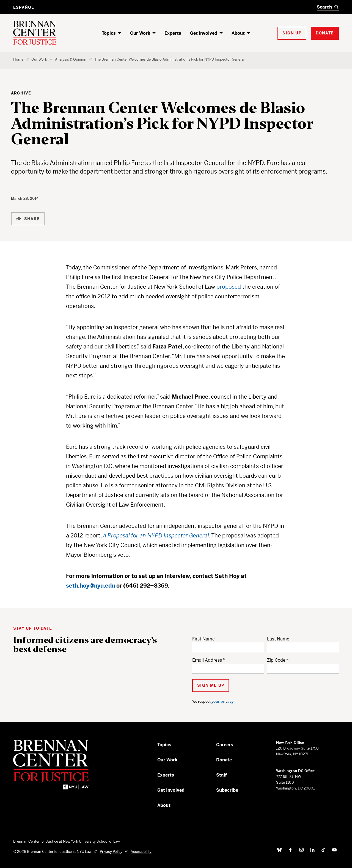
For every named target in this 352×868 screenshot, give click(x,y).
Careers (225, 745)
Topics (109, 33)
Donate (224, 760)
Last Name (278, 639)
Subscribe (227, 790)
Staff (222, 775)
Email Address (207, 660)
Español (24, 7)
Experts (173, 33)
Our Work (140, 33)
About (238, 33)
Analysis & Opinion (71, 59)
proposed (229, 287)
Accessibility (141, 852)
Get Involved (204, 33)
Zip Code (276, 660)
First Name (204, 639)
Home (18, 59)
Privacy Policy (111, 852)
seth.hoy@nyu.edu (90, 586)
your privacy (222, 701)
